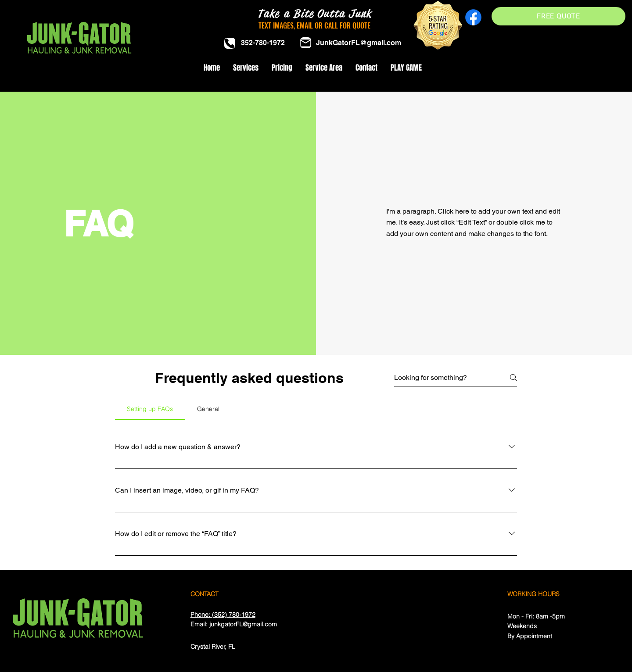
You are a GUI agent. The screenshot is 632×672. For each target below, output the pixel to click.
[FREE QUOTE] (558, 16)
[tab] (150, 409)
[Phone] (230, 43)
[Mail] (306, 43)
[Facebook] (473, 17)
